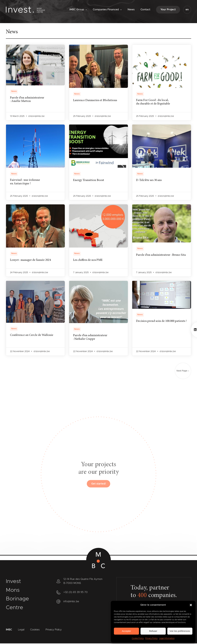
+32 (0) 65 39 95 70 (75, 593)
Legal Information (167, 638)
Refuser (153, 631)
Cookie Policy (138, 638)
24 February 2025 (19, 273)
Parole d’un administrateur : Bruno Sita (154, 257)
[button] (191, 605)
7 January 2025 (81, 273)
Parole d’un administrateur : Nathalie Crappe (91, 338)
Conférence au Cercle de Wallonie (32, 335)
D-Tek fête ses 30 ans (150, 180)
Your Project (168, 10)
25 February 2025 (82, 116)
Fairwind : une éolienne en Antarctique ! (25, 182)
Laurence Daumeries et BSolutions (96, 100)
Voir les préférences (180, 631)
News (14, 91)
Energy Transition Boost (89, 180)
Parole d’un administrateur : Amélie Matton (28, 100)
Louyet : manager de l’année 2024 (31, 260)
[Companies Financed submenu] (121, 9)
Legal (21, 630)
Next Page (183, 371)
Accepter (126, 631)
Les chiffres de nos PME (88, 260)
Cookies (35, 630)
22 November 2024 (20, 352)
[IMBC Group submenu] (86, 9)
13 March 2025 (17, 116)
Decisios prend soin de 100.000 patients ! (149, 323)
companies (157, 596)
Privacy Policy (151, 638)
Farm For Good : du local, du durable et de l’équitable (154, 102)
